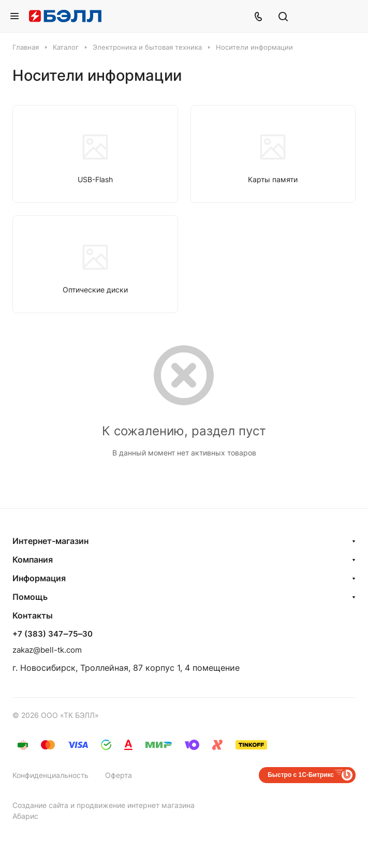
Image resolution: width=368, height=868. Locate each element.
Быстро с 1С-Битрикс (301, 775)
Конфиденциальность (50, 775)
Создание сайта (40, 805)
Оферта (119, 775)
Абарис (25, 816)
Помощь (30, 597)
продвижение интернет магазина (136, 805)
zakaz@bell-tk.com (47, 650)
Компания (33, 560)
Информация (39, 578)
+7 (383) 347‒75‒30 (53, 634)
